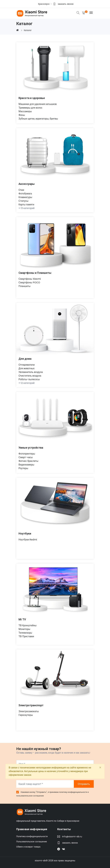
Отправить (84, 784)
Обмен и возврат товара (28, 847)
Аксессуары (27, 184)
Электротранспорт (31, 705)
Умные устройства (31, 448)
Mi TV (22, 619)
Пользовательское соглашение (32, 842)
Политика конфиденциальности (32, 837)
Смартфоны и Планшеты (35, 273)
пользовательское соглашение (30, 796)
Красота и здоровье (32, 98)
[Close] (100, 768)
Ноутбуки (25, 533)
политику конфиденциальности (73, 792)
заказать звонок (66, 4)
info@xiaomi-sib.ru (72, 837)
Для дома (25, 359)
